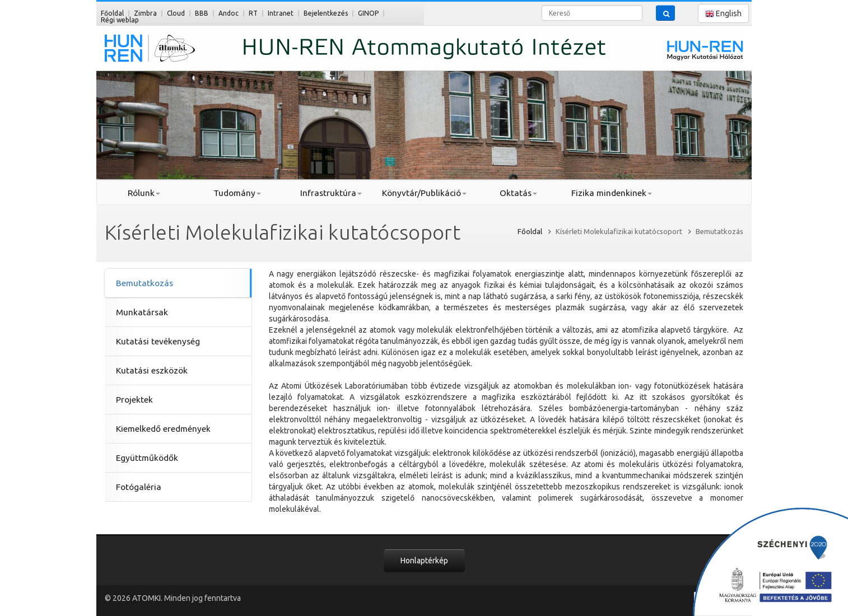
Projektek (134, 400)
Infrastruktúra (331, 193)
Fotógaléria (139, 487)
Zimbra (145, 13)
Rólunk (144, 193)
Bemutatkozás (145, 283)
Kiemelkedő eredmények (163, 429)
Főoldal (112, 13)
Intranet (281, 13)
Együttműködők (147, 458)
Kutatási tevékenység (158, 341)
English (723, 14)
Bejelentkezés (326, 13)
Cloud (176, 13)
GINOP (368, 13)
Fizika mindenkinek (612, 193)
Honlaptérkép (424, 561)
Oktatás (518, 193)
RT (253, 13)
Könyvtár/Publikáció (424, 193)
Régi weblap (120, 20)
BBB (202, 13)
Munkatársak (142, 312)
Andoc (229, 13)
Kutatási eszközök (152, 370)
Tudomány (237, 193)
